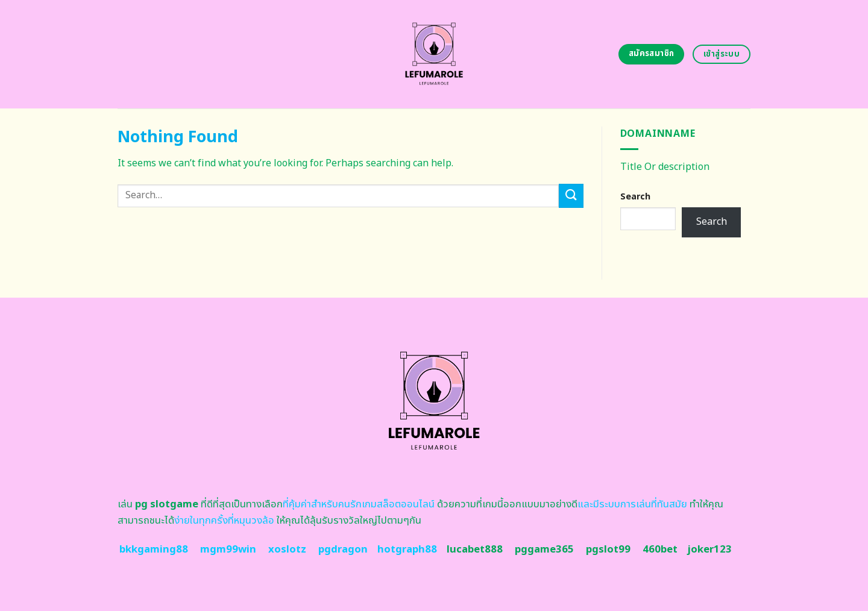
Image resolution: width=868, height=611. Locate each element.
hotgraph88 (407, 550)
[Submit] (571, 196)
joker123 (709, 550)
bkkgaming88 (154, 550)
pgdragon (343, 550)
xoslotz (287, 550)
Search (635, 197)
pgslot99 (608, 550)
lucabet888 (475, 550)
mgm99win (228, 550)
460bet (660, 550)
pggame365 (544, 550)
